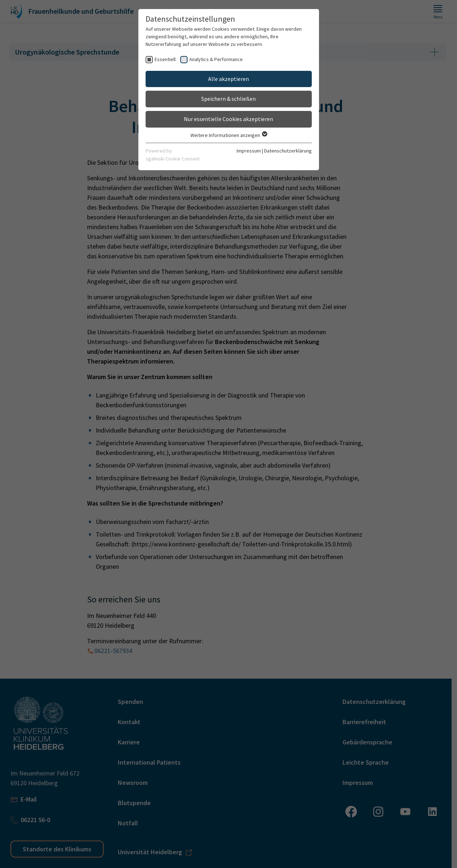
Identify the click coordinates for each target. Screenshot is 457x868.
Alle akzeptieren (229, 79)
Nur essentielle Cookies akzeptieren (229, 119)
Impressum (249, 151)
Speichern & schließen (229, 99)
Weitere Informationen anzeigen (229, 135)
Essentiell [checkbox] (165, 59)
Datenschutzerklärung (288, 151)
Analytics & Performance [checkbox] (216, 59)
